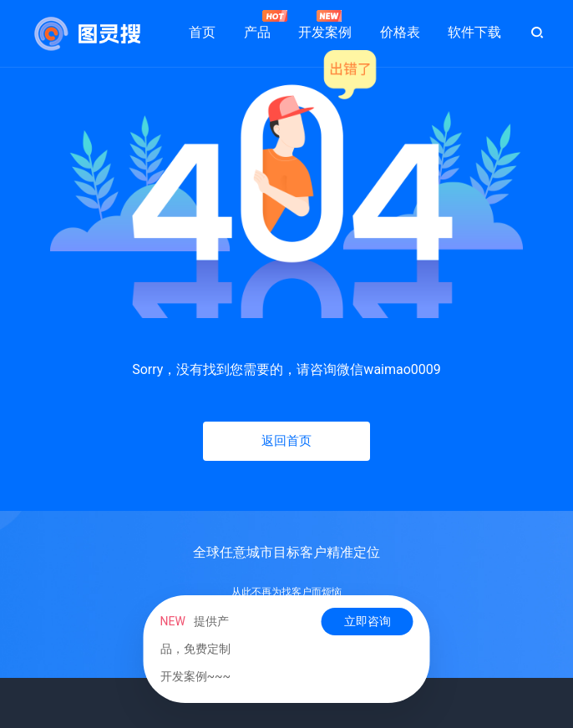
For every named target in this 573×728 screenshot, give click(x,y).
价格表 (400, 32)
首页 (202, 32)
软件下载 (474, 32)
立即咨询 (368, 621)
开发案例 (325, 25)
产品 (257, 25)
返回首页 (286, 441)
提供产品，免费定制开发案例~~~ (196, 649)
